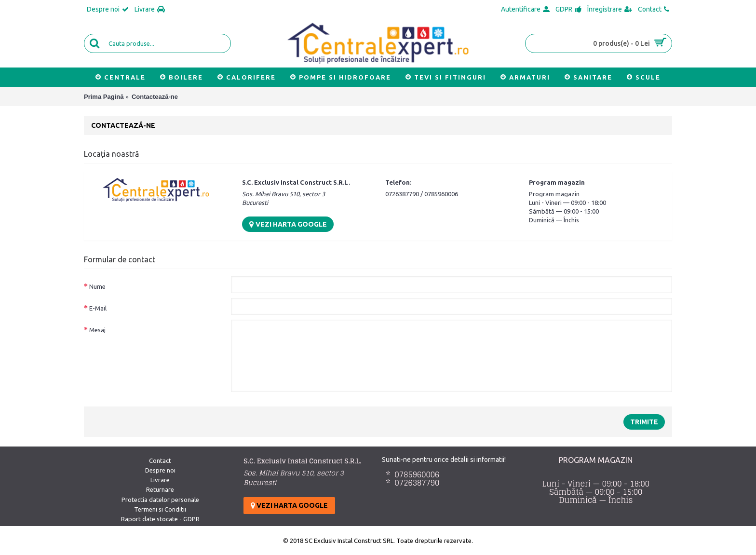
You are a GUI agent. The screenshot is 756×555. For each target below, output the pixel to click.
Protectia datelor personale (160, 500)
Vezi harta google (288, 224)
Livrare (160, 480)
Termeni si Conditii (160, 509)
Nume (97, 286)
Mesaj (97, 330)
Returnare (160, 489)
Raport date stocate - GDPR (160, 519)
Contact (160, 460)
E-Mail (98, 308)
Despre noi (160, 470)
